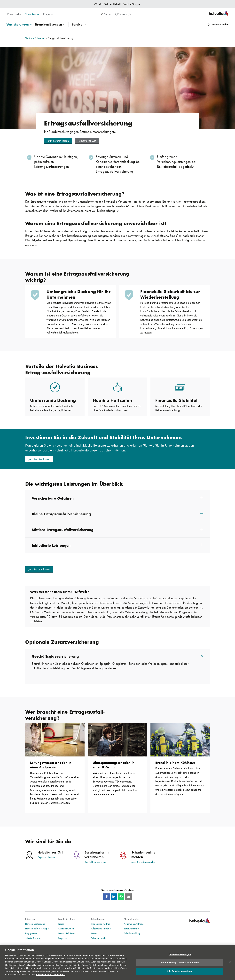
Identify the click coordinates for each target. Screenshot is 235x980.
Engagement (31, 933)
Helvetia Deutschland (35, 924)
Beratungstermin (132, 928)
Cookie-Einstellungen (180, 957)
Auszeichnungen (66, 928)
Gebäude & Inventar (35, 38)
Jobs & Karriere (33, 938)
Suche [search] (106, 14)
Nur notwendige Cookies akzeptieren (180, 965)
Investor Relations (66, 933)
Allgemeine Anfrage (101, 928)
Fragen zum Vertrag (101, 924)
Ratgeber (63, 938)
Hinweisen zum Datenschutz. (51, 977)
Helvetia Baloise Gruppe (37, 928)
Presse (61, 924)
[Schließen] (230, 964)
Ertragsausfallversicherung (61, 38)
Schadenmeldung (132, 933)
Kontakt (95, 933)
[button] (58, 141)
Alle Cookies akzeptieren (180, 973)
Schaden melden (99, 938)
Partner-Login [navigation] (123, 14)
